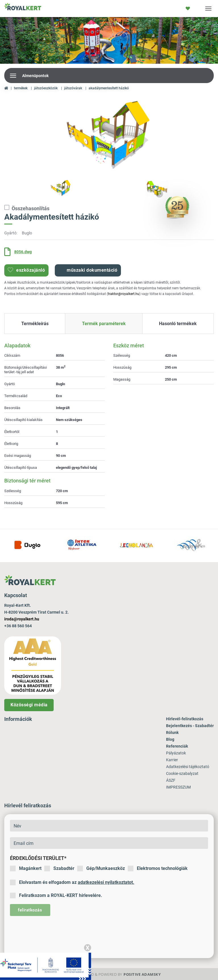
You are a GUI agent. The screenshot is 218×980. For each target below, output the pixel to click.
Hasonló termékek (178, 324)
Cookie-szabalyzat (182, 773)
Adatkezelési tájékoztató (188, 767)
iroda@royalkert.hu (22, 619)
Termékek (21, 88)
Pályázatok (176, 753)
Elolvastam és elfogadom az (72, 882)
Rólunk (172, 733)
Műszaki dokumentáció (88, 270)
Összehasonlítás (27, 208)
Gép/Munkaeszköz (101, 868)
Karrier (172, 760)
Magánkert (26, 868)
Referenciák (177, 746)
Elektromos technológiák (158, 868)
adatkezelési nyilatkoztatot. (106, 882)
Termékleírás (35, 324)
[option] (109, 136)
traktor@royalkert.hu (124, 294)
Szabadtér (59, 868)
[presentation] (53, 933)
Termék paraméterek (104, 324)
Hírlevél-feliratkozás (185, 719)
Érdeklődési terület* (38, 858)
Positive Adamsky (142, 974)
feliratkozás (30, 910)
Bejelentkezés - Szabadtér (190, 726)
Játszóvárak (73, 88)
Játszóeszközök (46, 88)
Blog (170, 739)
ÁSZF (171, 780)
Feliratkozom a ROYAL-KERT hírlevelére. (56, 896)
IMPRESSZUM (178, 787)
